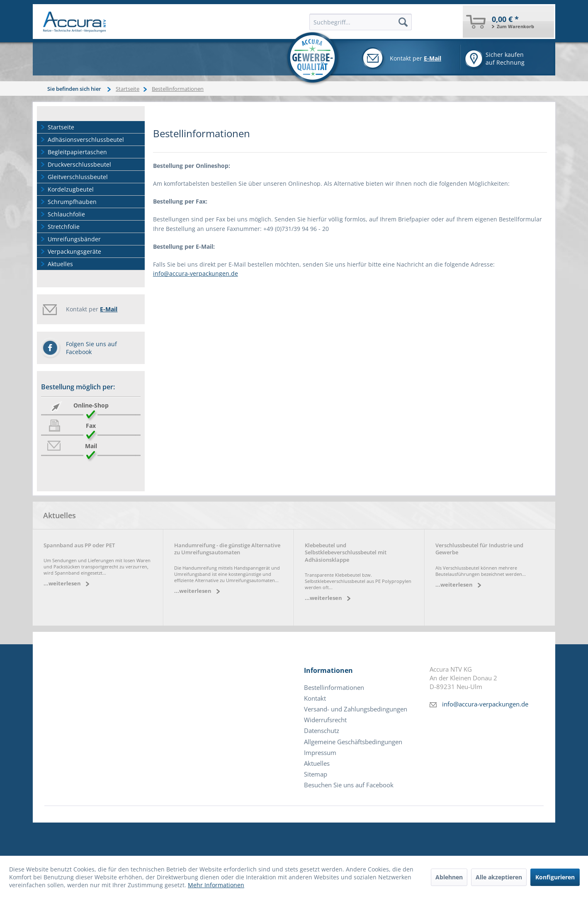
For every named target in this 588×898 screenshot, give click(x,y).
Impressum (320, 753)
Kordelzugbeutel (71, 189)
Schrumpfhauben (72, 202)
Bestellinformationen (334, 688)
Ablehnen (449, 877)
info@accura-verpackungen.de (196, 273)
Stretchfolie (64, 227)
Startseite (61, 127)
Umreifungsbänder (74, 239)
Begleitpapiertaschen (77, 152)
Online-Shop (91, 405)
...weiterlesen (62, 584)
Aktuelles (60, 264)
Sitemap (316, 774)
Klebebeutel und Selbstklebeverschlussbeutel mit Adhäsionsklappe (346, 553)
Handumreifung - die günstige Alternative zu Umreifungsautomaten (227, 549)
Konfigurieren (555, 877)
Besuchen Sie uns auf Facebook (349, 785)
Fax (91, 426)
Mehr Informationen (216, 885)
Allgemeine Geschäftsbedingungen (353, 742)
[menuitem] (508, 22)
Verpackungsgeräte (74, 251)
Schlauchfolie (66, 214)
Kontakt (315, 698)
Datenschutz (322, 731)
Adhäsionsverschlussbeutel (86, 140)
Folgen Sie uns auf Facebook (91, 348)
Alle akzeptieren (499, 877)
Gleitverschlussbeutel (78, 177)
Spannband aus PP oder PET (79, 545)
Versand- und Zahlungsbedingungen (356, 709)
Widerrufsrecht (325, 720)
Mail (91, 446)
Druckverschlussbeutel (79, 164)
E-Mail (432, 58)
